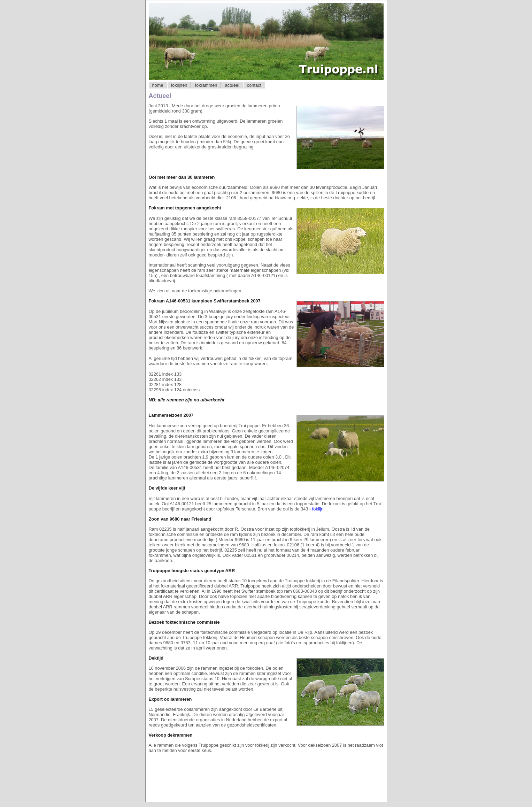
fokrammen (206, 85)
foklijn (318, 509)
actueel (232, 85)
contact (254, 85)
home (158, 85)
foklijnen (179, 85)
